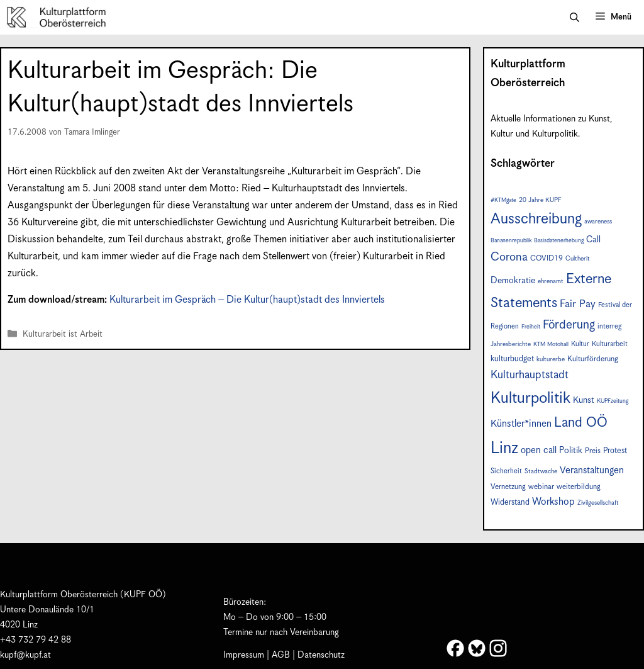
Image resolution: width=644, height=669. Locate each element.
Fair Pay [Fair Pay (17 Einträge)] (578, 304)
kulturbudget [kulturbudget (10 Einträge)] (512, 359)
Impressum (244, 655)
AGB (281, 655)
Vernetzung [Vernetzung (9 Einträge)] (508, 487)
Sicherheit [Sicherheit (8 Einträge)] (506, 471)
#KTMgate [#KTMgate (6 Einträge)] (503, 200)
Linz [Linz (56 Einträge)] (504, 448)
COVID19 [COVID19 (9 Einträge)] (547, 258)
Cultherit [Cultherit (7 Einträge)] (578, 259)
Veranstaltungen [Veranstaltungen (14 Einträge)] (592, 470)
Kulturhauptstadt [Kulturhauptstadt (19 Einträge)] (530, 375)
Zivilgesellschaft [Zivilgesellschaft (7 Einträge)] (598, 503)
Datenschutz (321, 655)
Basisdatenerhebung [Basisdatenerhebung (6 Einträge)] (559, 241)
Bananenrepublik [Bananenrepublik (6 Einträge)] (511, 241)
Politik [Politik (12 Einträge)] (571, 451)
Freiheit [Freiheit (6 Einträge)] (531, 327)
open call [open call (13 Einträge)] (539, 450)
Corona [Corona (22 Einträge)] (509, 257)
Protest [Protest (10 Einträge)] (615, 451)
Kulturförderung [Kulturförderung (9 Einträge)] (593, 359)
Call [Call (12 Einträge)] (593, 240)
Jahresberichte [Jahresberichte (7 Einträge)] (511, 344)
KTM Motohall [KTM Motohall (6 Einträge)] (551, 345)
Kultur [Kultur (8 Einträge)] (580, 344)
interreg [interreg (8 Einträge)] (609, 326)
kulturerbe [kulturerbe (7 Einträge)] (551, 359)
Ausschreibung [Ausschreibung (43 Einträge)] (536, 219)
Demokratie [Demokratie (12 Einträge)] (513, 281)
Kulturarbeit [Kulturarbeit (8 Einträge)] (610, 344)
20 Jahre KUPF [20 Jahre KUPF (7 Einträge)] (540, 200)
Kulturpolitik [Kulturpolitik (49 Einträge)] (530, 398)
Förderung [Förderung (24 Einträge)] (569, 325)
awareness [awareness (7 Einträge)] (598, 222)
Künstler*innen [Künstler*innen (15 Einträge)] (521, 424)
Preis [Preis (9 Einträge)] (593, 451)
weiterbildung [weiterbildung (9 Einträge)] (579, 487)
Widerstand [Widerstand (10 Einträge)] (510, 503)
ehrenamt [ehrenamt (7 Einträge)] (551, 281)
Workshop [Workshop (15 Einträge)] (553, 502)
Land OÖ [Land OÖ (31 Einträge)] (581, 423)
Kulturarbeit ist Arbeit (63, 334)
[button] (575, 18)
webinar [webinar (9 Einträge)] (541, 487)
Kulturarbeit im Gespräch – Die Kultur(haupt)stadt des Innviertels (247, 300)
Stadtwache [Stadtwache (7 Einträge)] (541, 471)
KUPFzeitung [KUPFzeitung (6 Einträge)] (613, 401)
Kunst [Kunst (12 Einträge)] (584, 400)
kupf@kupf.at (25, 655)
